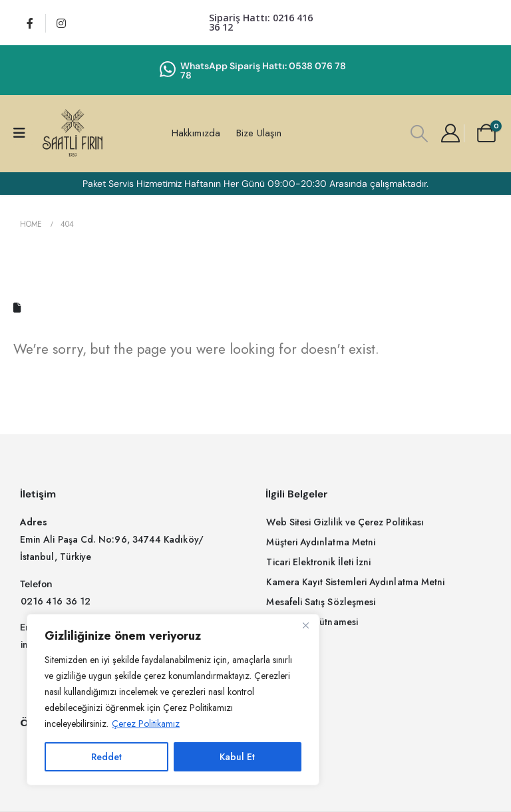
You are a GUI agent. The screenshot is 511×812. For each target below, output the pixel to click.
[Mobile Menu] (24, 133)
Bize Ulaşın (259, 133)
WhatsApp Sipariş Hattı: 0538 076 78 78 (263, 70)
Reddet (106, 757)
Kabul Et (237, 757)
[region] (173, 700)
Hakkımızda (196, 133)
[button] (420, 134)
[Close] (305, 625)
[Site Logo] (73, 133)
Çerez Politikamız (146, 724)
